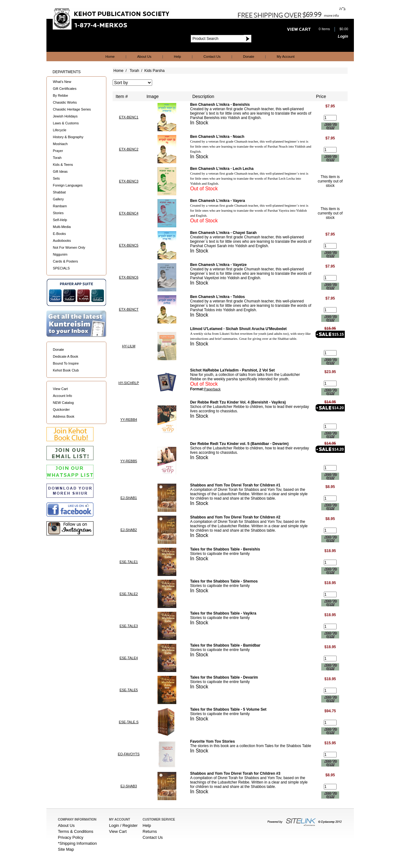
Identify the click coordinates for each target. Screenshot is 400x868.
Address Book (64, 416)
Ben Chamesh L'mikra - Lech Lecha (222, 169)
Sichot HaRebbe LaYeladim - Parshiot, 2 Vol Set (232, 370)
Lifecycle (60, 130)
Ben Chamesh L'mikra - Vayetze (218, 265)
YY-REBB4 (128, 420)
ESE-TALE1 (129, 562)
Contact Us (212, 57)
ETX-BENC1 (129, 117)
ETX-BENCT (129, 309)
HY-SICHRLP (129, 383)
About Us (144, 57)
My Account (286, 57)
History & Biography (68, 137)
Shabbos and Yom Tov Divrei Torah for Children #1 (235, 485)
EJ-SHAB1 (129, 498)
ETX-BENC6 (129, 277)
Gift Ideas (60, 171)
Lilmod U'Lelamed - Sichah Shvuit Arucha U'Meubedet (238, 329)
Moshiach (60, 144)
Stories (58, 213)
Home (110, 57)
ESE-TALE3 (129, 626)
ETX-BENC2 (129, 149)
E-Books (60, 234)
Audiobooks (62, 241)
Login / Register (123, 825)
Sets (56, 178)
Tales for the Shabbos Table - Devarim (224, 677)
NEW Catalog (64, 403)
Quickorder (61, 410)
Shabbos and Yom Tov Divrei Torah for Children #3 (235, 773)
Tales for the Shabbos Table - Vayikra (223, 613)
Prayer (58, 151)
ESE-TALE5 (129, 690)
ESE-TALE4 (129, 658)
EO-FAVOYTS (128, 754)
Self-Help (60, 220)
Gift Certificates (65, 89)
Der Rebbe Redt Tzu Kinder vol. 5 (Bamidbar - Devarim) (239, 444)
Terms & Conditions (76, 831)
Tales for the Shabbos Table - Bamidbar (225, 645)
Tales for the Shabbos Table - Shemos (224, 581)
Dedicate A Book (66, 356)
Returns (150, 831)
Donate (249, 57)
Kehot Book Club (66, 370)
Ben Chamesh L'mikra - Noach (217, 137)
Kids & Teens (63, 165)
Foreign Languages (68, 185)
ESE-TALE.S (129, 722)
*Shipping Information (77, 843)
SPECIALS (61, 268)
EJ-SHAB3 (129, 786)
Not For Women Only (69, 247)
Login (343, 36)
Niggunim (60, 254)
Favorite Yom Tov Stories (213, 741)
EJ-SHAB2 (129, 530)
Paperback (213, 389)
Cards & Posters (66, 261)
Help (177, 57)
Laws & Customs (66, 123)
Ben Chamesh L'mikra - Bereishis (220, 105)
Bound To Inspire (66, 363)
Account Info (63, 396)
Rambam (60, 206)
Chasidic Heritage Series (72, 109)
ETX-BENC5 (129, 245)
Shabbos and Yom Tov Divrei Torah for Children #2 (235, 517)
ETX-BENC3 (129, 181)
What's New (62, 82)
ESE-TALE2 (129, 594)
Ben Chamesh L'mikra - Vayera (218, 201)
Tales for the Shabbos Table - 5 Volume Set (228, 709)
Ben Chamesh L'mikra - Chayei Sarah (223, 233)
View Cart (60, 389)
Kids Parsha (155, 71)
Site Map (66, 849)
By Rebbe (61, 95)
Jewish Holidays (65, 116)
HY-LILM (129, 346)
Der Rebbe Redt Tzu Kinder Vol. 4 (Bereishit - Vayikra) (238, 402)
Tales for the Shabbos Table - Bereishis (225, 549)
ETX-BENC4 (129, 213)
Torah (57, 158)
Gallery (59, 199)
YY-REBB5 (128, 461)
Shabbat (59, 192)
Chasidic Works (65, 102)
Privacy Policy (71, 837)
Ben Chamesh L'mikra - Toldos (218, 297)
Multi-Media (62, 227)
